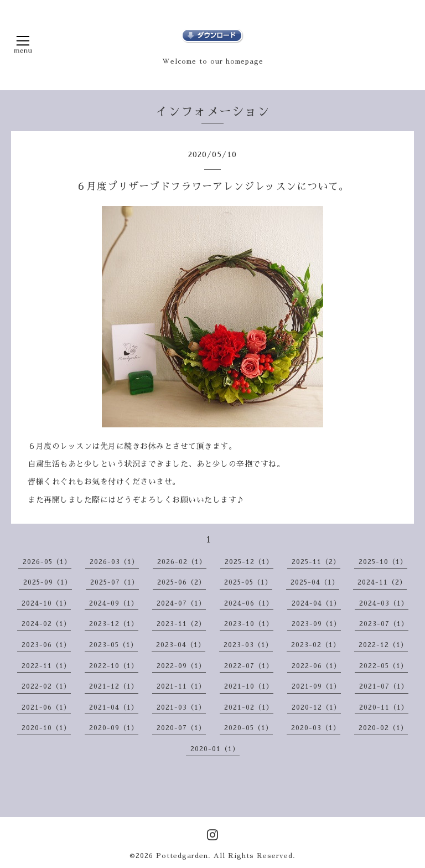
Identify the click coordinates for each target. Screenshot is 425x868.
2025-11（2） (316, 562)
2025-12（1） (249, 562)
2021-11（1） (181, 686)
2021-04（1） (114, 707)
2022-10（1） (114, 666)
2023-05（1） (113, 645)
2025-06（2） (182, 582)
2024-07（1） (181, 603)
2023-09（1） (316, 624)
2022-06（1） (316, 666)
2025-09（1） (48, 582)
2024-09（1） (114, 603)
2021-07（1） (384, 686)
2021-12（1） (114, 686)
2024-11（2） (382, 582)
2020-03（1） (316, 728)
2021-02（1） (249, 707)
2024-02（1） (46, 624)
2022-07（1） (249, 666)
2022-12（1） (383, 645)
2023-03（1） (248, 645)
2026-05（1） (47, 562)
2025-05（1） (248, 582)
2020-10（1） (46, 728)
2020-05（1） (248, 728)
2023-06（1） (46, 645)
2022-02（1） (46, 686)
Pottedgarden (182, 856)
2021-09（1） (316, 686)
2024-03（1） (384, 603)
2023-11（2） (181, 624)
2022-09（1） (181, 666)
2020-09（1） (114, 728)
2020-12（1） (316, 707)
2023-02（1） (316, 645)
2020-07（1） (181, 728)
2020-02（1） (383, 728)
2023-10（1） (249, 624)
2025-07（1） (115, 582)
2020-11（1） (384, 707)
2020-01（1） (215, 749)
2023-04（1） (181, 645)
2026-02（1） (182, 562)
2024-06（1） (249, 603)
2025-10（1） (383, 562)
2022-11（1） (46, 666)
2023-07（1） (384, 624)
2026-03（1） (114, 562)
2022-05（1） (383, 666)
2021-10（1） (249, 686)
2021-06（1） (46, 707)
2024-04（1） (316, 603)
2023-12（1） (114, 624)
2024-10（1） (46, 603)
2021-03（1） (181, 707)
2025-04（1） (315, 582)
